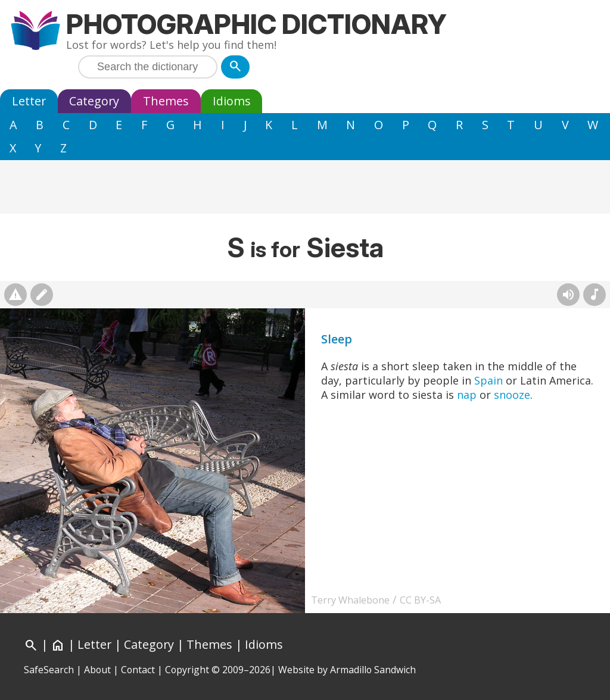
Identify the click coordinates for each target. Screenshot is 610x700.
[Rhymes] (595, 295)
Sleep (337, 339)
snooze (512, 395)
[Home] (58, 644)
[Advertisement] (305, 187)
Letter (29, 101)
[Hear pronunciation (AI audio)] (568, 295)
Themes (166, 101)
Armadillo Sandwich (373, 670)
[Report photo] (15, 295)
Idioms (232, 101)
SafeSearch (49, 670)
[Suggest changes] (42, 295)
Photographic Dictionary (256, 24)
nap (467, 395)
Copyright (187, 670)
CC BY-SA (420, 600)
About (97, 670)
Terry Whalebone (350, 600)
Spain (488, 380)
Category (94, 101)
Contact (138, 670)
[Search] (235, 67)
